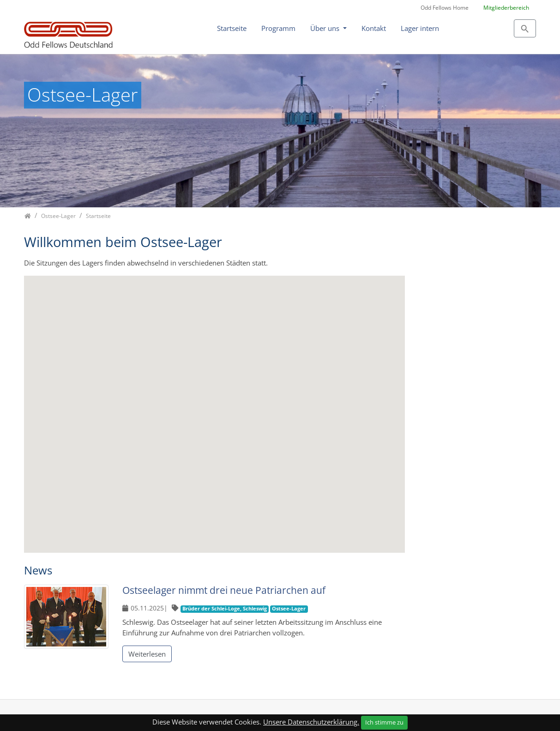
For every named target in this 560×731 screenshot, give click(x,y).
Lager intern (420, 28)
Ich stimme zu (384, 722)
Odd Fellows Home (445, 8)
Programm (278, 28)
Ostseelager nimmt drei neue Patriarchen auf (224, 590)
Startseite (232, 28)
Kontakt (374, 28)
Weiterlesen (147, 654)
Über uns (326, 28)
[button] (165, 344)
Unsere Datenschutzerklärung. (311, 722)
